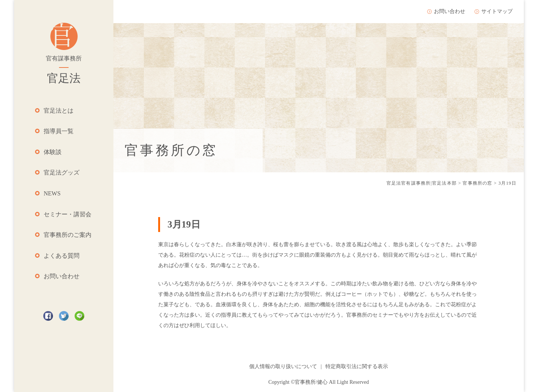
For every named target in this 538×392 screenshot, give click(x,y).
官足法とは (59, 111)
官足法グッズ (62, 173)
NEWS (52, 193)
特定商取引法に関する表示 (357, 366)
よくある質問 (62, 256)
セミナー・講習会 (68, 214)
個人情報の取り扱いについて (283, 366)
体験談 (53, 152)
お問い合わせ (62, 276)
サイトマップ (497, 11)
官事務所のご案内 (68, 235)
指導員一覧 (59, 131)
